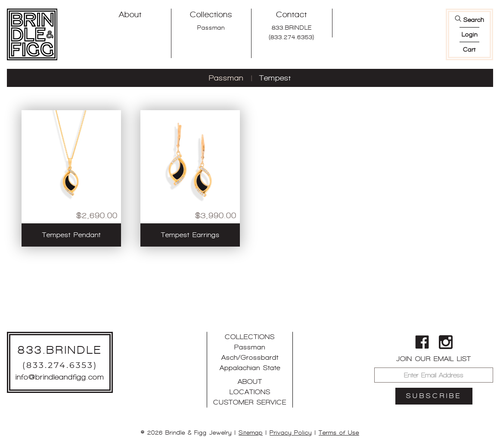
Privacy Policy (291, 433)
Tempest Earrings (190, 235)
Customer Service (250, 402)
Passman (211, 28)
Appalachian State (250, 368)
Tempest (275, 78)
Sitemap (251, 433)
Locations (250, 392)
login (470, 34)
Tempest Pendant (71, 235)
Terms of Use (339, 433)
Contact (292, 14)
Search (474, 20)
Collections (211, 14)
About (130, 14)
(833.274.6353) (292, 37)
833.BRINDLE (292, 28)
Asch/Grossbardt (250, 357)
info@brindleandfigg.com (60, 377)
